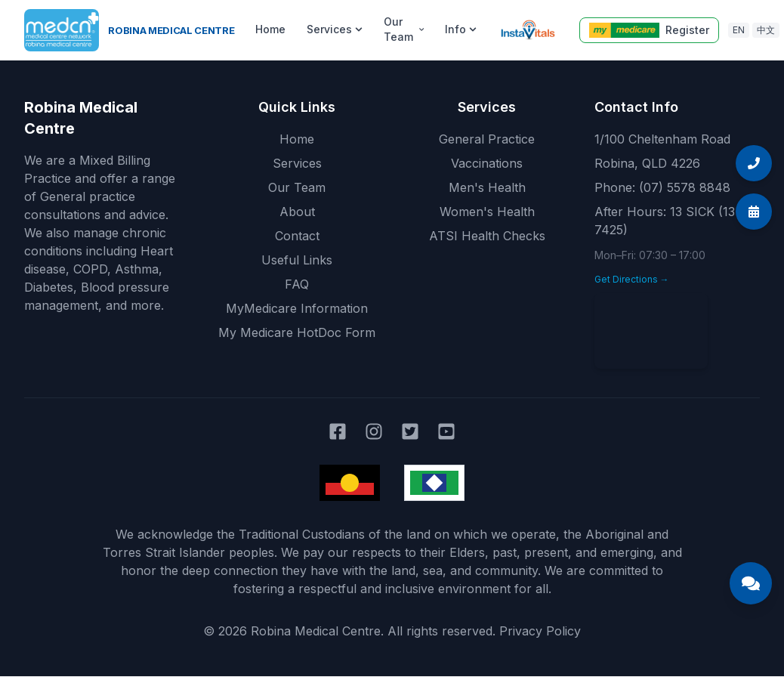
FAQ (297, 284)
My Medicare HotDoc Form (297, 332)
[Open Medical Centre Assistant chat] (751, 583)
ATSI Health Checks (487, 236)
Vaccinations (487, 163)
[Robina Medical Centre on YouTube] (446, 431)
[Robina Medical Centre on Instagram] (374, 431)
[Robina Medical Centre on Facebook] (338, 431)
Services (335, 29)
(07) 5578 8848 (685, 187)
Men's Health (487, 187)
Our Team (404, 29)
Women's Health (487, 212)
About (297, 212)
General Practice (487, 139)
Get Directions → (632, 279)
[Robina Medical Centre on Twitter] (410, 431)
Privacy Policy (540, 631)
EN (739, 30)
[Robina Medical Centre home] (129, 30)
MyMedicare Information (297, 308)
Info (461, 29)
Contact (297, 236)
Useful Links (297, 260)
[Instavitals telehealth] (528, 30)
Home (270, 29)
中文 (766, 30)
